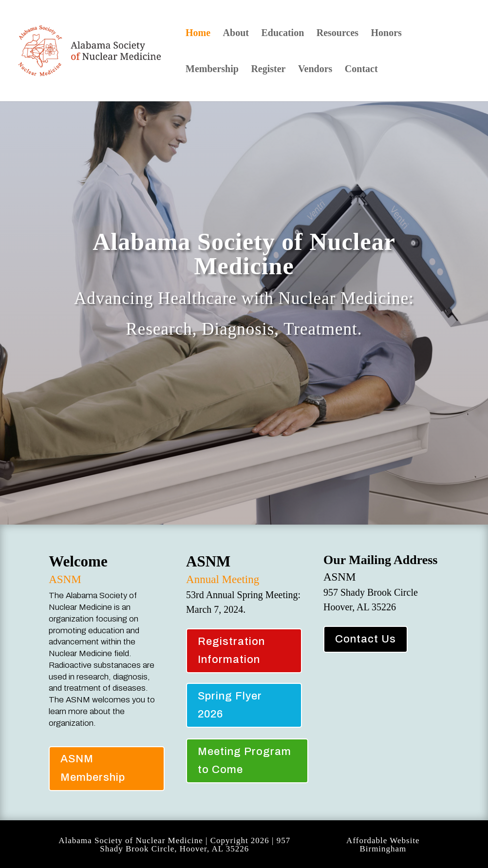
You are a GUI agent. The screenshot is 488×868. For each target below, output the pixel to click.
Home (198, 34)
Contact (361, 70)
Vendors (315, 70)
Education (282, 34)
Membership (212, 70)
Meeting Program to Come (244, 761)
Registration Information (231, 651)
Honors (386, 34)
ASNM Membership (93, 768)
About (236, 34)
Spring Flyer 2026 (230, 705)
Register (268, 70)
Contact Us (366, 639)
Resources (338, 34)
